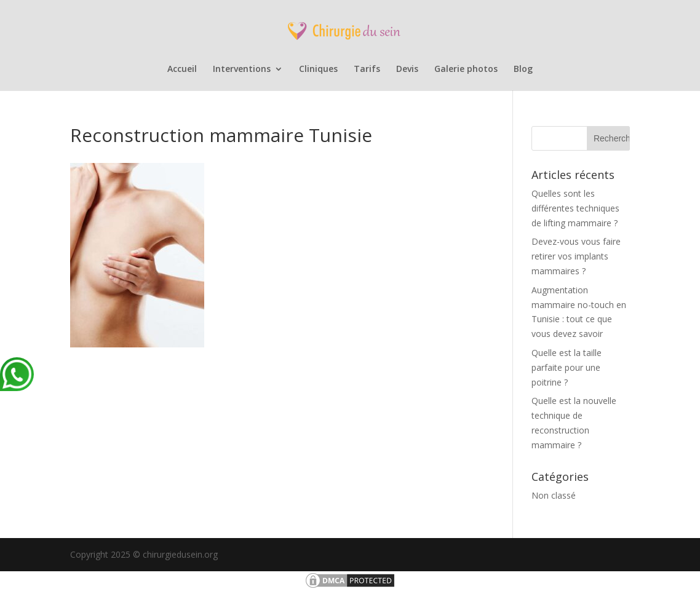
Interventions (242, 69)
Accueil (182, 69)
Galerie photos (466, 69)
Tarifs (367, 69)
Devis (407, 69)
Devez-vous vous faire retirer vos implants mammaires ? (576, 256)
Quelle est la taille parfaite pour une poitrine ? (567, 367)
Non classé (554, 495)
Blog (523, 69)
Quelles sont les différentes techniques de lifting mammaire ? (575, 208)
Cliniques (318, 69)
